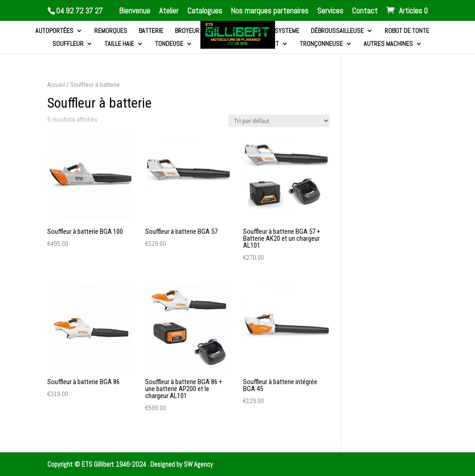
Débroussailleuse (337, 31)
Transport (263, 44)
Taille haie (119, 44)
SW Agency (198, 464)
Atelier (169, 11)
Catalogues (205, 11)
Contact (365, 11)
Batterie (151, 31)
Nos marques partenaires (270, 11)
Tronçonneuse (321, 44)
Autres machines (388, 44)
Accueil (56, 84)
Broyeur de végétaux (205, 31)
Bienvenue (135, 11)
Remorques (111, 31)
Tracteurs (220, 44)
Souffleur (68, 44)
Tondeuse (169, 44)
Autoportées (54, 31)
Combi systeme (278, 31)
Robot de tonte (407, 31)
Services (330, 11)
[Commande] (279, 121)
